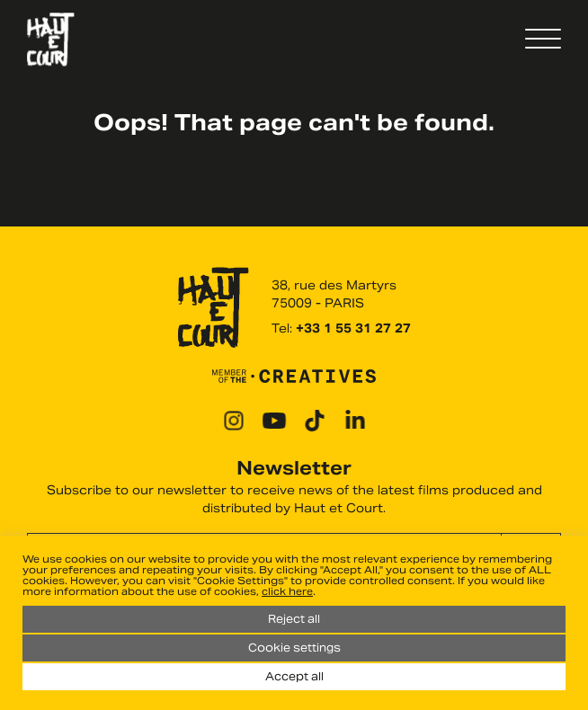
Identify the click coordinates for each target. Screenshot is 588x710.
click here (287, 591)
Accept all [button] (294, 676)
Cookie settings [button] (294, 648)
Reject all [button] (294, 619)
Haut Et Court (51, 40)
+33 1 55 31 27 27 (353, 328)
